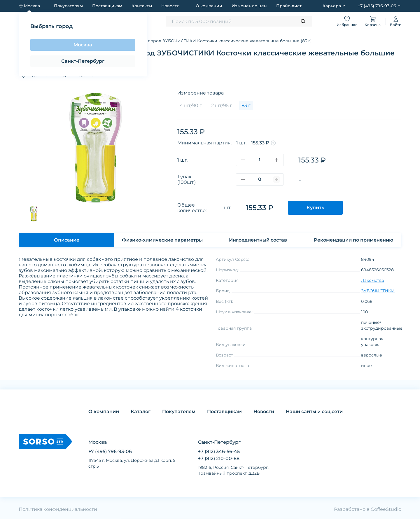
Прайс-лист (289, 6)
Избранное (347, 21)
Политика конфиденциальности (58, 509)
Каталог (141, 411)
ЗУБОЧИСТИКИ (378, 291)
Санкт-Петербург (83, 61)
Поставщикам (107, 6)
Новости (170, 6)
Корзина (373, 21)
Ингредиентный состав (258, 240)
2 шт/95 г (222, 105)
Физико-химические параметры (162, 240)
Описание (67, 240)
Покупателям (68, 6)
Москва (83, 45)
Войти (396, 21)
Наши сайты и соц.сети (314, 411)
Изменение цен (249, 6)
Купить (315, 208)
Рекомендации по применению (353, 240)
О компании (209, 6)
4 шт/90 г (191, 105)
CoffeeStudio (386, 509)
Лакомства (373, 280)
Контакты (142, 6)
